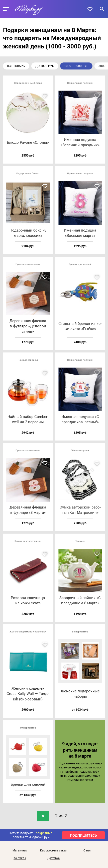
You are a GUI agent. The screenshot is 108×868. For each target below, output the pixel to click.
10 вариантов (28, 728)
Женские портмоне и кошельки (28, 632)
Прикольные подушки (80, 83)
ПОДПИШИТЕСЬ (83, 835)
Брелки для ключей (80, 264)
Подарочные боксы (28, 173)
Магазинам (20, 851)
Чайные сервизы (28, 360)
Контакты (20, 858)
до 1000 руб (45, 66)
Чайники (80, 541)
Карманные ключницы (28, 541)
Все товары (16, 66)
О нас (87, 851)
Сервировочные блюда (28, 83)
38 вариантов (80, 632)
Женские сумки (80, 450)
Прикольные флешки (28, 264)
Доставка (53, 858)
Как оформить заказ (53, 851)
